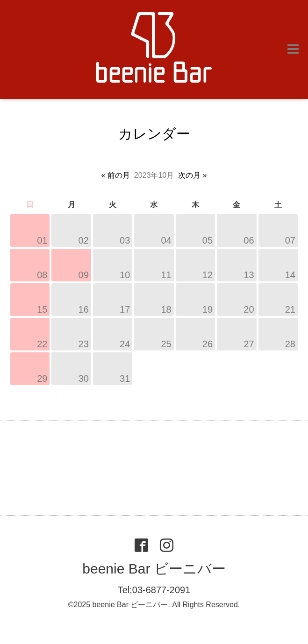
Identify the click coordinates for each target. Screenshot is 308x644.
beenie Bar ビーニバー (154, 569)
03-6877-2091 (161, 590)
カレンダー (154, 134)
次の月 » (192, 175)
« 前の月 (116, 175)
